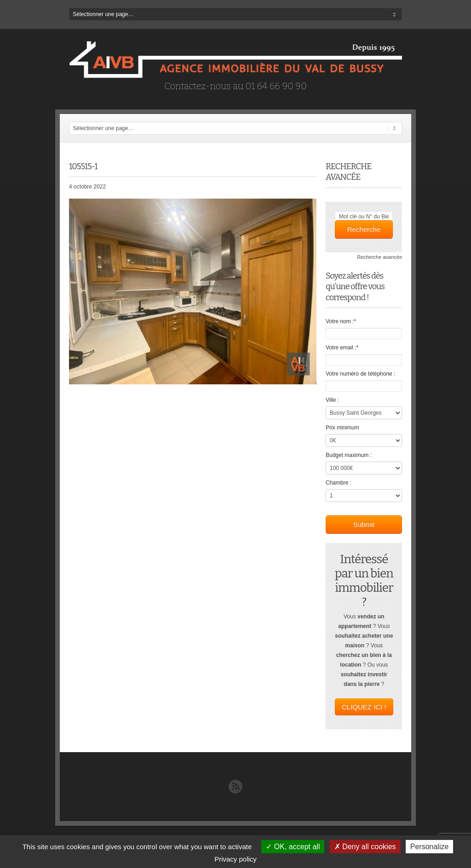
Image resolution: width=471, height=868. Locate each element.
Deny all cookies (365, 847)
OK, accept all (293, 847)
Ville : (332, 400)
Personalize (430, 847)
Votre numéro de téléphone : (360, 374)
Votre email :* (342, 348)
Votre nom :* (341, 321)
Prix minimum (342, 428)
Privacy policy (235, 859)
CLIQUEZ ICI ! (364, 707)
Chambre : (339, 483)
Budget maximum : (349, 455)
